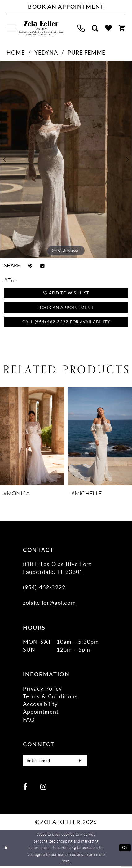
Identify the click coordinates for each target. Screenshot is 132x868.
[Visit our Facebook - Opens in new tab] (25, 789)
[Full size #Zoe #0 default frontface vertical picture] (66, 159)
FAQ (29, 720)
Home (15, 52)
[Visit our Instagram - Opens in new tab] (43, 789)
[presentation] (32, 437)
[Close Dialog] (6, 850)
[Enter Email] (55, 762)
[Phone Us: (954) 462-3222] (81, 28)
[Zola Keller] (41, 28)
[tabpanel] (66, 159)
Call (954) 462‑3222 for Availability (66, 322)
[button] (11, 28)
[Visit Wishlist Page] (108, 28)
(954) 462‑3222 (44, 588)
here (66, 863)
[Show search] (95, 28)
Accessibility (40, 704)
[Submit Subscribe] (79, 762)
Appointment (41, 712)
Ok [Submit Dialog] (125, 850)
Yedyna (46, 52)
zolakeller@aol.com (49, 603)
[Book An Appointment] (66, 7)
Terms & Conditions (50, 697)
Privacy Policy (42, 689)
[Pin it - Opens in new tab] (30, 265)
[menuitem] (11, 28)
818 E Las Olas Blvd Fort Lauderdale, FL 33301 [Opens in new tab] (57, 568)
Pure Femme (86, 52)
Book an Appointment (66, 307)
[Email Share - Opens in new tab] (42, 266)
